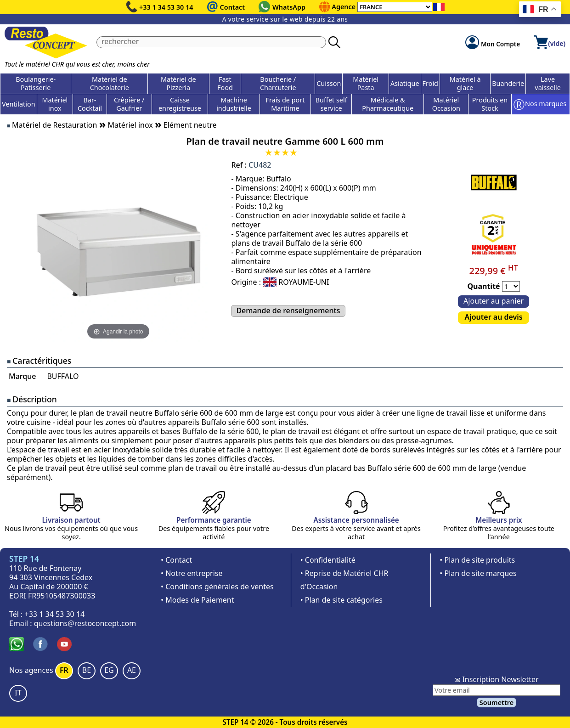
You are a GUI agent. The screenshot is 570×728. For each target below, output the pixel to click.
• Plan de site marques (478, 573)
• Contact (176, 560)
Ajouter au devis (493, 317)
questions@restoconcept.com (85, 623)
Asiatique (405, 83)
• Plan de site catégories (341, 600)
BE (87, 670)
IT (18, 693)
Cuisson (329, 83)
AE (132, 670)
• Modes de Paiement (198, 600)
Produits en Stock (490, 104)
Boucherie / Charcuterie (278, 83)
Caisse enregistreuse (180, 104)
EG (109, 670)
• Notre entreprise (192, 573)
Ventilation (19, 104)
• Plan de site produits (477, 560)
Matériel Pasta (366, 83)
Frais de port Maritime (285, 104)
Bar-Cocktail (90, 104)
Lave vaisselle (548, 83)
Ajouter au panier (494, 301)
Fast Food (225, 83)
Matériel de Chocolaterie (110, 83)
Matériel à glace (465, 83)
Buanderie (508, 83)
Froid (430, 83)
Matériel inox (55, 104)
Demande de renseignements (288, 310)
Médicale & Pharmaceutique (388, 104)
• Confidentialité (328, 560)
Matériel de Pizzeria (178, 83)
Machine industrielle (234, 104)
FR (64, 670)
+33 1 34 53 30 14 (166, 7)
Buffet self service (331, 104)
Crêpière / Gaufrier (129, 104)
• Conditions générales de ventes (217, 587)
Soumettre (497, 703)
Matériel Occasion (446, 104)
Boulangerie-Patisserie (36, 83)
